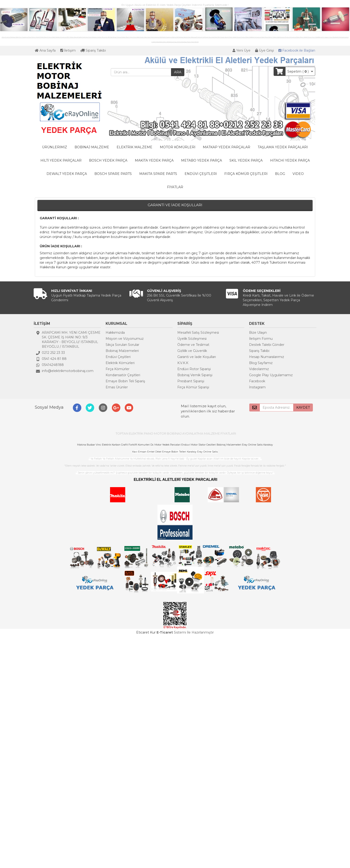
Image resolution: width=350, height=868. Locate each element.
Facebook (257, 381)
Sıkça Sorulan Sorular (122, 345)
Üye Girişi (264, 50)
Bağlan (297, 50)
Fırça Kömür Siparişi (193, 387)
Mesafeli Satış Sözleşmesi (198, 333)
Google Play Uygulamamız (271, 375)
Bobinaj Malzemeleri (122, 351)
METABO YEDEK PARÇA (202, 160)
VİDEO (298, 174)
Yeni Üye (241, 50)
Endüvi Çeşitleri (118, 357)
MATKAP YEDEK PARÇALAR (227, 147)
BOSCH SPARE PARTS (113, 174)
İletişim (68, 50)
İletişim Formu (261, 339)
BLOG (280, 174)
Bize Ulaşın (258, 333)
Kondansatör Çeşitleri (123, 375)
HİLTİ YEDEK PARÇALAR (61, 160)
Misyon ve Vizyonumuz (125, 339)
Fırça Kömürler (118, 369)
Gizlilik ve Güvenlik (192, 351)
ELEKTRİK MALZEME (134, 147)
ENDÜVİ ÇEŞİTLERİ (201, 174)
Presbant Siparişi (191, 381)
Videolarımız (259, 369)
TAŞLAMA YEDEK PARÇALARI (283, 147)
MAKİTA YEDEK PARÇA (154, 160)
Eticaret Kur (146, 632)
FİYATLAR (175, 187)
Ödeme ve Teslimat (193, 345)
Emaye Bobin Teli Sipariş (125, 381)
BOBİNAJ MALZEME (92, 147)
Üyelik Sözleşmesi (192, 339)
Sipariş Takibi (93, 50)
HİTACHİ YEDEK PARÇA (290, 160)
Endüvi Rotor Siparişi (194, 369)
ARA (178, 72)
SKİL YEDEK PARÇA (246, 160)
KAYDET (303, 407)
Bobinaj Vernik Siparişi (195, 375)
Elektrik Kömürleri (120, 363)
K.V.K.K (183, 363)
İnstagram (257, 387)
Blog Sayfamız (261, 363)
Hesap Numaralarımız (267, 357)
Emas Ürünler (117, 387)
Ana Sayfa (45, 50)
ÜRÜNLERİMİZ (55, 147)
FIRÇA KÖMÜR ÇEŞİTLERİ (246, 174)
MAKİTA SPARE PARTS (158, 174)
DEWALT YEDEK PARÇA (67, 174)
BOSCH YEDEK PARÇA (108, 160)
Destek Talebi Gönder (267, 345)
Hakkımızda (115, 333)
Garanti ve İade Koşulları (197, 357)
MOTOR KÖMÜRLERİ (178, 147)
